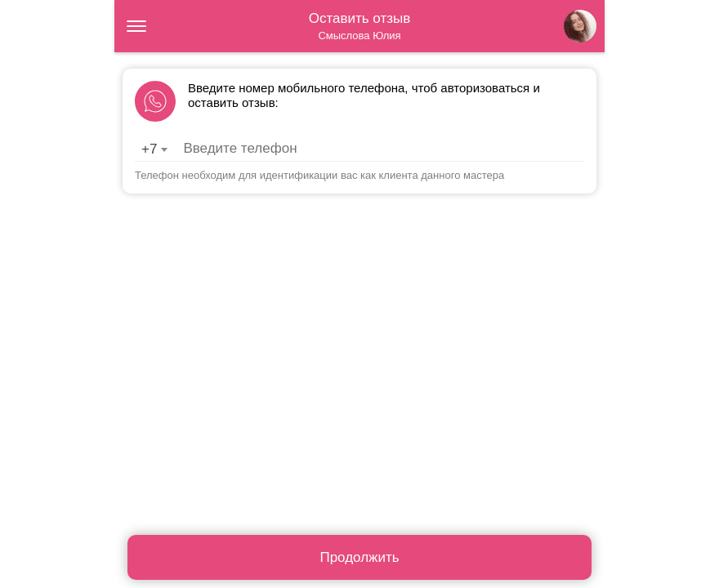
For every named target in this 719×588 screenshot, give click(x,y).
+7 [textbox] (149, 149)
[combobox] (154, 149)
